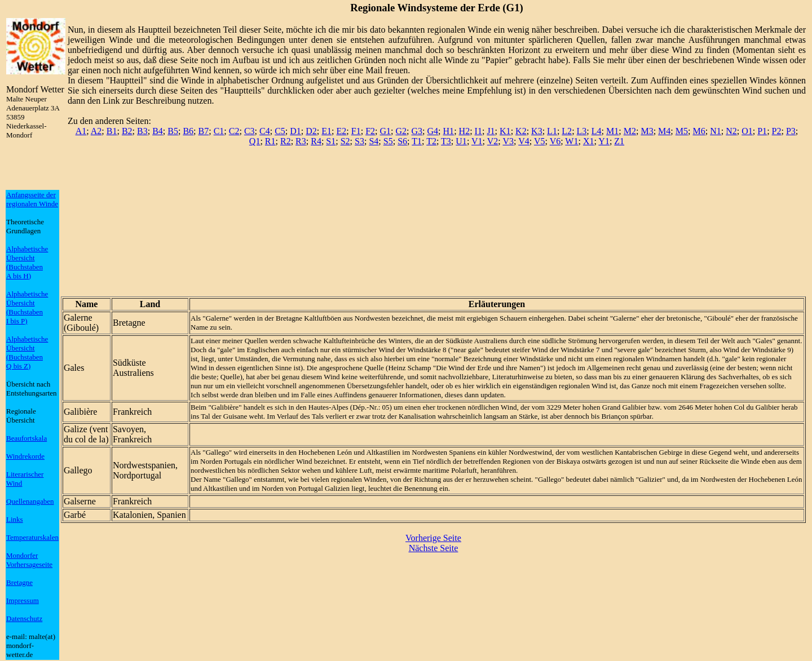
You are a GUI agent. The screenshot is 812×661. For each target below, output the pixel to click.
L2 (567, 131)
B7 (204, 131)
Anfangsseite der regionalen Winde (32, 199)
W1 (572, 141)
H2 (465, 131)
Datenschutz (24, 618)
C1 (219, 131)
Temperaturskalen (32, 537)
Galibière (81, 412)
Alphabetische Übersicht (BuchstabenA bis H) (27, 262)
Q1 (255, 141)
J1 (491, 131)
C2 (234, 131)
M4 (664, 131)
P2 (777, 131)
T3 (446, 141)
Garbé (75, 515)
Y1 (604, 141)
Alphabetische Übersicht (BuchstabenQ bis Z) (27, 352)
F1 (356, 131)
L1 (552, 131)
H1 (449, 131)
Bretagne (19, 582)
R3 (301, 141)
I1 (478, 131)
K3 (537, 131)
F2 (370, 131)
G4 (433, 131)
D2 (311, 131)
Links (15, 519)
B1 (112, 131)
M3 (647, 131)
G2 (401, 131)
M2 (630, 131)
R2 (286, 141)
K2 (521, 131)
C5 (280, 131)
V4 (524, 141)
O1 (747, 131)
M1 (612, 131)
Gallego (78, 470)
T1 (417, 141)
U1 (461, 141)
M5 (682, 131)
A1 (81, 131)
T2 (431, 141)
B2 (127, 131)
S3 (359, 141)
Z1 (619, 141)
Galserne (80, 501)
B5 (173, 131)
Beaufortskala (27, 438)
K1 (505, 131)
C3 (250, 131)
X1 (589, 141)
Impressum (23, 600)
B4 (158, 131)
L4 (597, 131)
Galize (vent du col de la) (86, 434)
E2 (342, 131)
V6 (555, 141)
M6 (699, 131)
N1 (716, 131)
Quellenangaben (30, 501)
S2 (345, 141)
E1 (326, 131)
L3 (582, 131)
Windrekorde (25, 456)
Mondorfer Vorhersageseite (29, 560)
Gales (74, 368)
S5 (388, 141)
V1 (477, 141)
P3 (791, 131)
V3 (508, 141)
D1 (295, 131)
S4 (374, 141)
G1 (386, 131)
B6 (188, 131)
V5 (540, 141)
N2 (731, 131)
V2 (493, 141)
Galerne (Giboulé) (81, 323)
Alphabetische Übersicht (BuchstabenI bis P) (27, 307)
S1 (331, 141)
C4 (265, 131)
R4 (316, 141)
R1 (270, 141)
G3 (417, 131)
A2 (96, 131)
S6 (402, 141)
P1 (762, 131)
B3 (142, 131)
